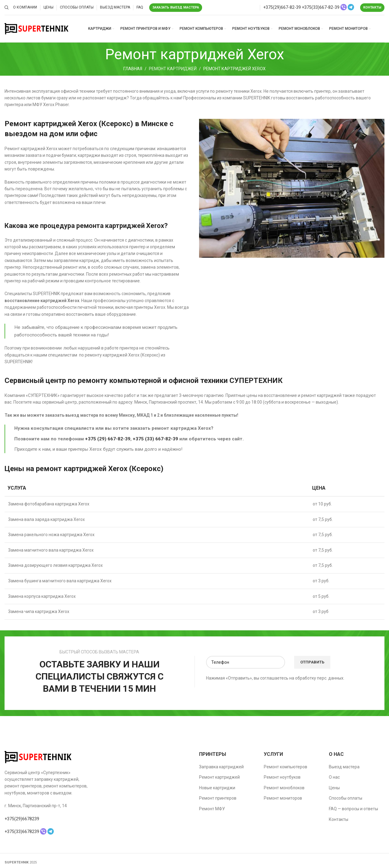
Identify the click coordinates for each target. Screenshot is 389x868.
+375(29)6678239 (22, 819)
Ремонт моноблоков (284, 788)
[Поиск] (6, 8)
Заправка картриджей (221, 767)
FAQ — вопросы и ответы (353, 809)
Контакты (372, 7)
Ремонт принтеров (218, 798)
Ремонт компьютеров (286, 767)
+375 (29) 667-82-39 (108, 439)
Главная (133, 69)
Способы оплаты (346, 798)
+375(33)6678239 (22, 832)
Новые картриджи (217, 788)
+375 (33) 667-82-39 (155, 439)
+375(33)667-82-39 (321, 7)
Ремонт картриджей (173, 69)
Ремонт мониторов (283, 798)
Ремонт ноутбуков (282, 777)
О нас (334, 777)
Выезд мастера (344, 767)
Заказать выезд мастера (176, 7)
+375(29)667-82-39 (282, 7)
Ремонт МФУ (212, 809)
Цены (334, 788)
